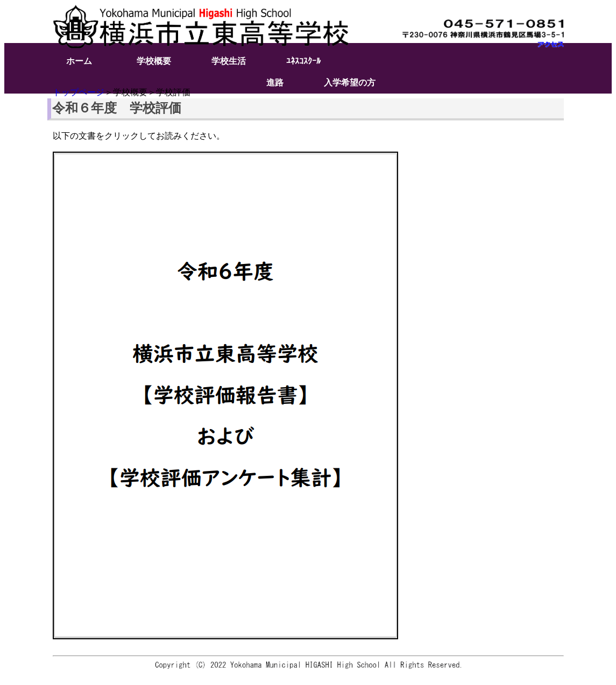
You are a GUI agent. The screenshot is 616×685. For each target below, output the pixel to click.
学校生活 (229, 61)
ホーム (79, 61)
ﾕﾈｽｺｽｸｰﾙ (303, 61)
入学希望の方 (350, 83)
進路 (275, 83)
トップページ (79, 92)
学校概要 (154, 61)
